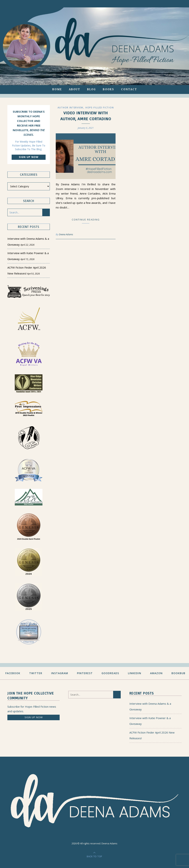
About (74, 89)
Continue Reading (86, 220)
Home (57, 89)
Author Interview (70, 108)
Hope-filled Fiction (100, 108)
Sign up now (29, 157)
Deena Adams (66, 234)
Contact (129, 89)
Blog (91, 89)
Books (108, 89)
